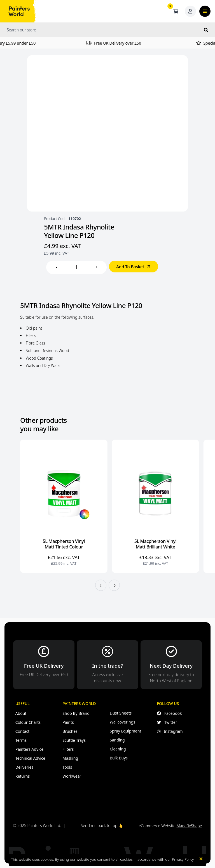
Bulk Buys (119, 758)
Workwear (72, 776)
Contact (23, 731)
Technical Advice (30, 758)
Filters (68, 749)
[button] (101, 585)
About (21, 713)
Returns (23, 776)
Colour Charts (28, 722)
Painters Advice (30, 749)
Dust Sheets (121, 713)
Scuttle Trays (74, 740)
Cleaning (118, 749)
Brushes (70, 731)
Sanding (117, 740)
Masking (70, 758)
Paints (68, 722)
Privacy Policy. (183, 859)
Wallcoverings (122, 722)
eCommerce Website (170, 826)
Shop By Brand (76, 713)
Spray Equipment (125, 731)
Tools (67, 767)
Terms (21, 740)
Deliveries (24, 767)
